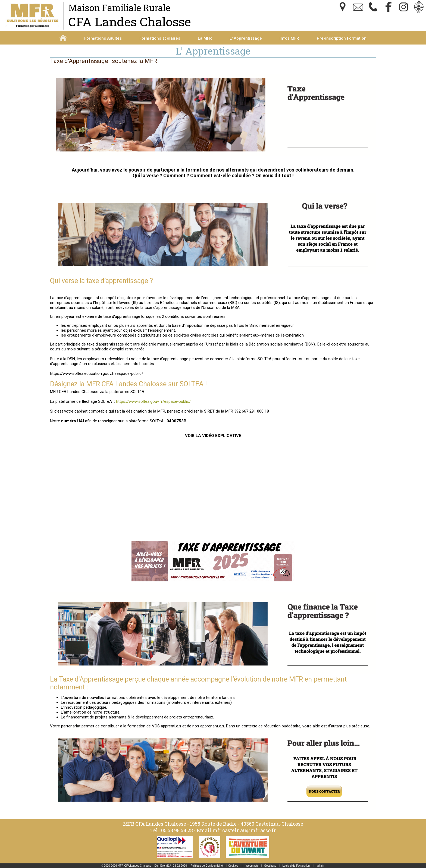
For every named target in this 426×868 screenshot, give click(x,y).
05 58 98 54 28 (177, 830)
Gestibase (270, 866)
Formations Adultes (103, 38)
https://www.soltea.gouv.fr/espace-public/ (153, 401)
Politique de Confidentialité (207, 866)
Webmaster (253, 866)
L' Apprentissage (246, 38)
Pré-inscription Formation (342, 38)
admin (320, 866)
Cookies (233, 866)
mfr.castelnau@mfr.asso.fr (244, 830)
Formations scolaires (160, 38)
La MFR (205, 38)
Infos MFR (289, 38)
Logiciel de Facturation (296, 866)
